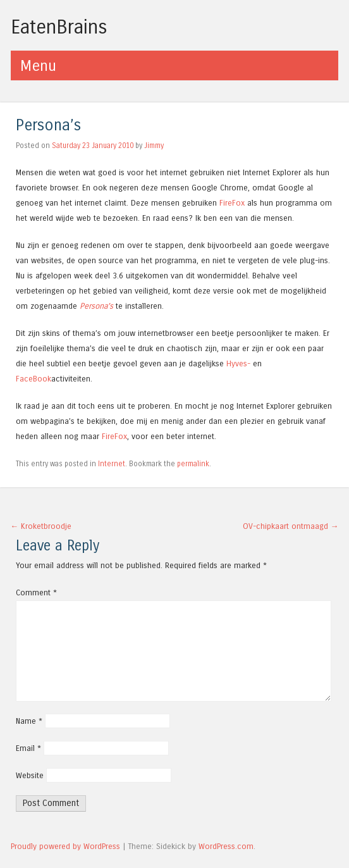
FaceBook (34, 379)
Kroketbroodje (41, 526)
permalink (193, 464)
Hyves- (238, 363)
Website (30, 775)
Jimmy (154, 146)
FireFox (232, 203)
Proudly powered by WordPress (65, 846)
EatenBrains (59, 27)
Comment (36, 592)
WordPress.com (226, 846)
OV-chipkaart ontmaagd (291, 526)
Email (28, 748)
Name (29, 721)
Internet (112, 464)
